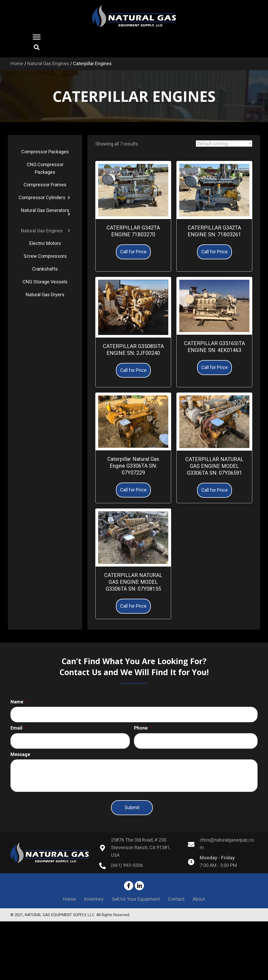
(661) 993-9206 (127, 871)
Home (17, 63)
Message (20, 750)
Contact (176, 905)
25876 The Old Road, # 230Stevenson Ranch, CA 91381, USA (141, 853)
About (199, 905)
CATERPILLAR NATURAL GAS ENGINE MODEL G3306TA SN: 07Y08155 (133, 582)
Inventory (94, 905)
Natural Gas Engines (48, 63)
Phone (143, 726)
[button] (37, 37)
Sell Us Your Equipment (136, 905)
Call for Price (133, 252)
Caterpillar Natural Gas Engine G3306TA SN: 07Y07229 (133, 466)
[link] (45, 152)
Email (19, 726)
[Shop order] (224, 144)
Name (19, 702)
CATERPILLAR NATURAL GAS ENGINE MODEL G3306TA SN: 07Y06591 (214, 466)
